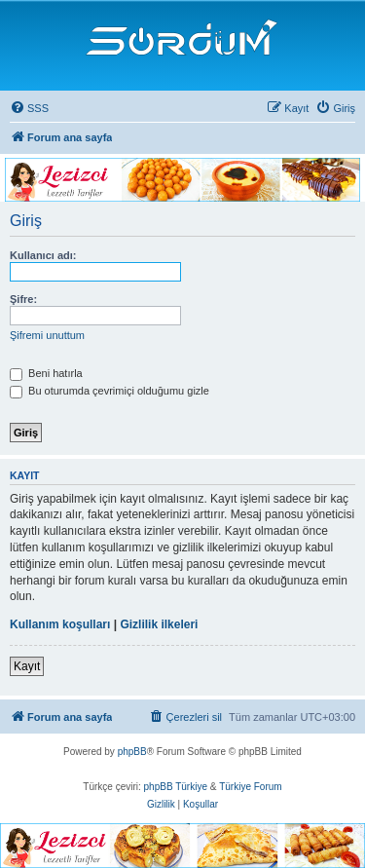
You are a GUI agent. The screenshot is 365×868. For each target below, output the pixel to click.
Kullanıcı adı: (43, 255)
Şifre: (23, 299)
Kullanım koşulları (60, 624)
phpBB (132, 752)
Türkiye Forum (250, 787)
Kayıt (27, 666)
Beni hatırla (46, 373)
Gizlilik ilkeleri (159, 624)
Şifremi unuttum (47, 335)
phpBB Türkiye (176, 787)
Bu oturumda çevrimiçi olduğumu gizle (109, 391)
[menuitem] (29, 108)
